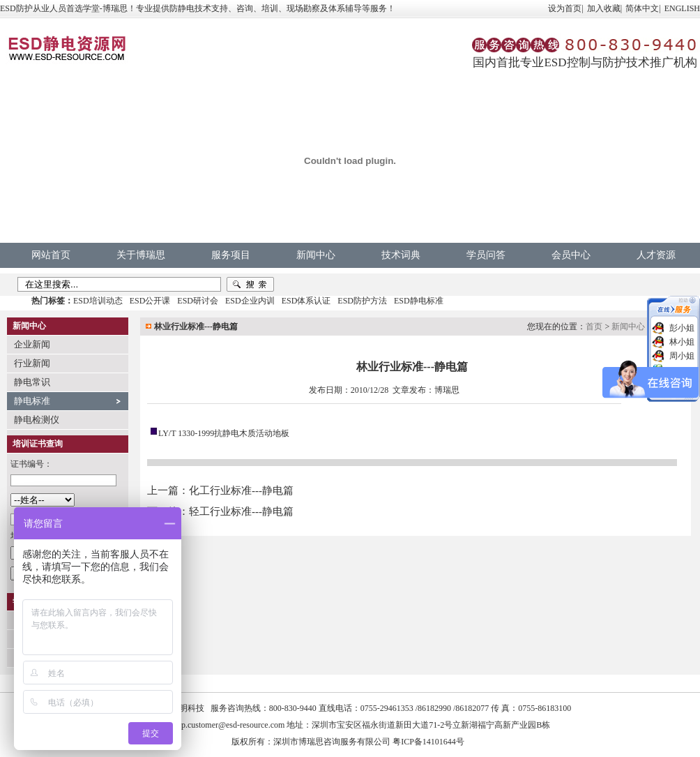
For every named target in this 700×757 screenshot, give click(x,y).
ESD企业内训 (250, 301)
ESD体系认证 (306, 301)
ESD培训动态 (98, 301)
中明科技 (188, 708)
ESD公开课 (150, 301)
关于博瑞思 (141, 255)
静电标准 (32, 401)
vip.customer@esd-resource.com (230, 725)
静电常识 (32, 382)
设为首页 (565, 8)
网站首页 (51, 255)
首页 (594, 327)
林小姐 (682, 342)
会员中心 (571, 255)
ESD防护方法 (362, 301)
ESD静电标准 (419, 301)
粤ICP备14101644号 (428, 742)
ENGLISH (682, 8)
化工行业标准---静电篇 (241, 490)
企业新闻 (32, 344)
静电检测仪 (37, 420)
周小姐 (682, 356)
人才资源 (656, 255)
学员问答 (486, 255)
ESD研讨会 (198, 301)
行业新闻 (32, 363)
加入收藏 (604, 8)
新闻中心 (316, 255)
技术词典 (401, 255)
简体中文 (642, 8)
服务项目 (231, 255)
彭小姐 (682, 328)
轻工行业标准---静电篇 (241, 511)
